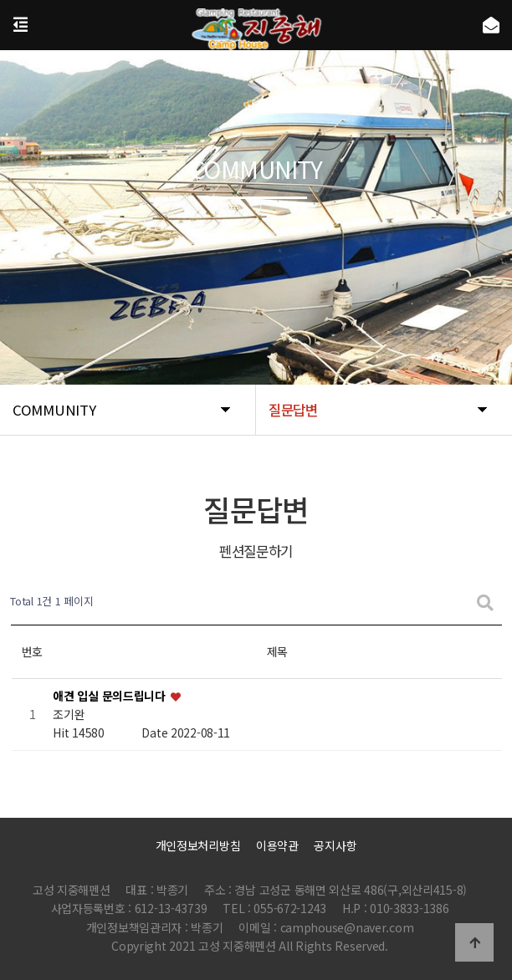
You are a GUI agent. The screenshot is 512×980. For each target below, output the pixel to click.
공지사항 (335, 845)
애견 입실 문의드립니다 (110, 696)
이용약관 (277, 845)
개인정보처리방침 (198, 845)
